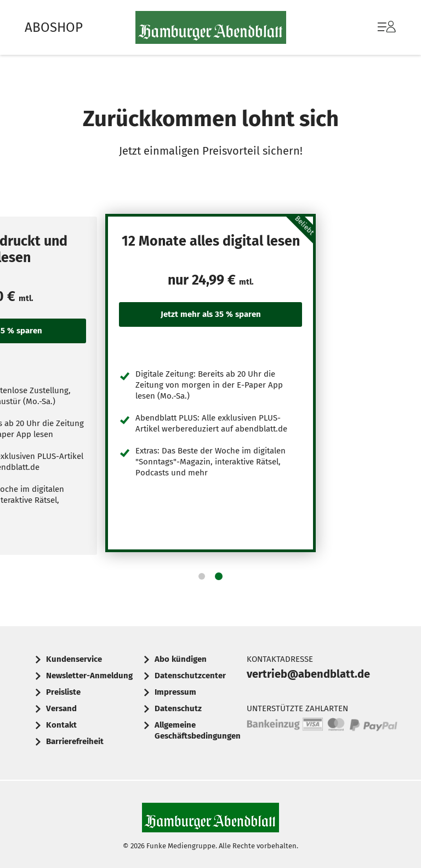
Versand (61, 708)
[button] (202, 576)
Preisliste (63, 692)
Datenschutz (178, 708)
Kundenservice (74, 659)
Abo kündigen (181, 659)
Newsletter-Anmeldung (89, 676)
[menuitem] (376, 27)
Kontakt (61, 725)
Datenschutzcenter (190, 676)
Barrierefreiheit (75, 741)
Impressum (175, 692)
